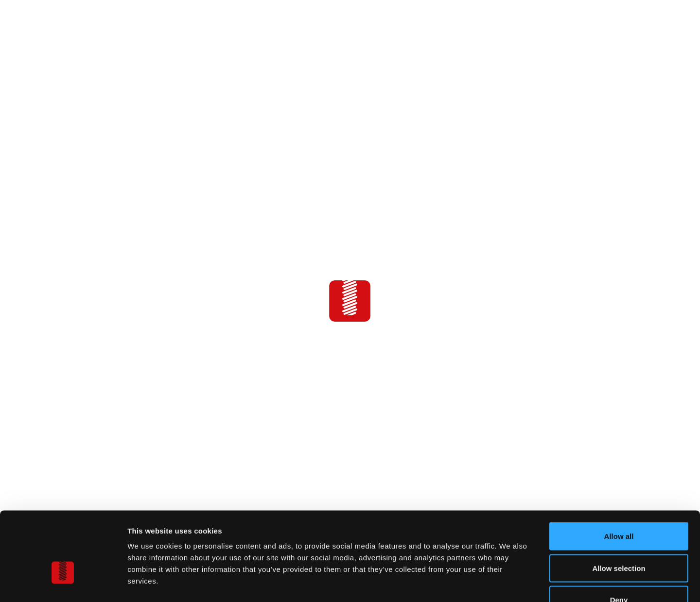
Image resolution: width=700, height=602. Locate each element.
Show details (510, 583)
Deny (619, 538)
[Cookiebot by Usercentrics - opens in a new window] (63, 583)
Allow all (619, 474)
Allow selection (619, 507)
